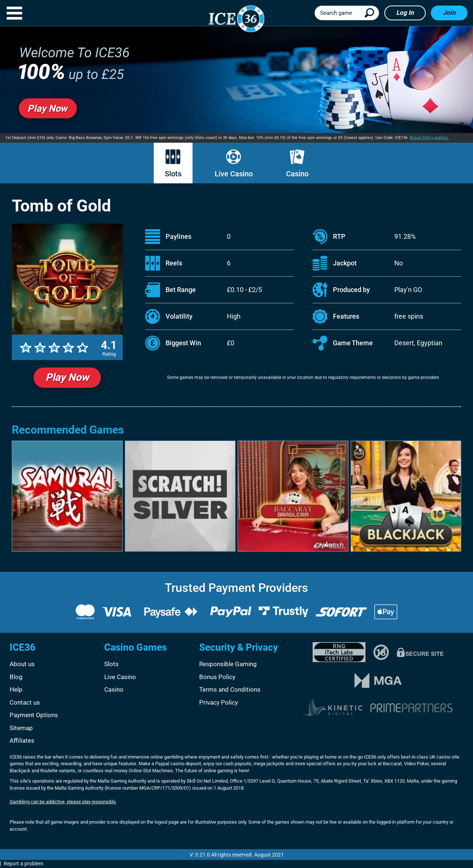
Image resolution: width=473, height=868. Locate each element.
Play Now (67, 377)
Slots (173, 164)
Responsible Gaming (228, 664)
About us (22, 664)
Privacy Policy (219, 702)
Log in (405, 13)
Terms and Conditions (230, 689)
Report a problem (23, 864)
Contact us (25, 702)
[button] (14, 13)
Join (449, 13)
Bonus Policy (217, 677)
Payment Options (34, 715)
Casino (297, 164)
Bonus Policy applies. (429, 138)
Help (16, 689)
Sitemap (21, 728)
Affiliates (22, 740)
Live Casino (234, 164)
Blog (16, 677)
